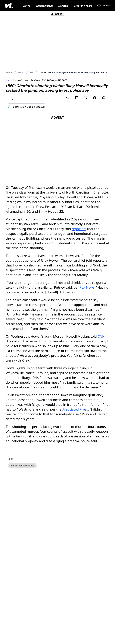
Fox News (87, 287)
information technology (22, 466)
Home (9, 72)
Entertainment (44, 6)
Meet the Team (83, 6)
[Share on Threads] (104, 98)
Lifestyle (63, 6)
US (32, 72)
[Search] (104, 6)
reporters (79, 229)
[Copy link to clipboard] (68, 98)
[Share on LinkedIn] (77, 98)
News (27, 6)
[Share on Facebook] (95, 98)
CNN (101, 336)
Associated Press (75, 409)
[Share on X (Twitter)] (86, 98)
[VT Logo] (9, 6)
